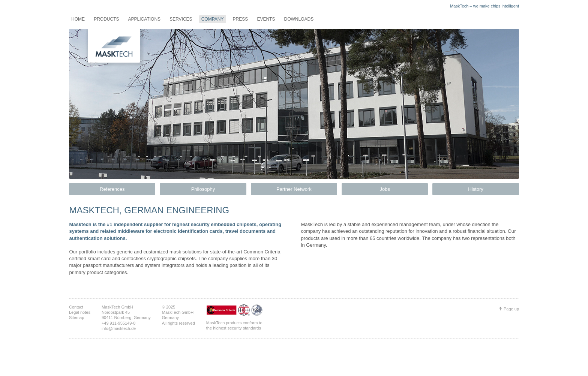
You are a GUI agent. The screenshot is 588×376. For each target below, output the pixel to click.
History (475, 189)
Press (241, 19)
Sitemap (76, 318)
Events (266, 19)
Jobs (385, 189)
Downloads (299, 19)
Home (78, 19)
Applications (144, 19)
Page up (511, 309)
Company (213, 19)
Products (106, 19)
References (112, 189)
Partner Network (294, 189)
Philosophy (203, 189)
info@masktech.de (119, 328)
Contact (76, 307)
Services (181, 19)
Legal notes (80, 312)
